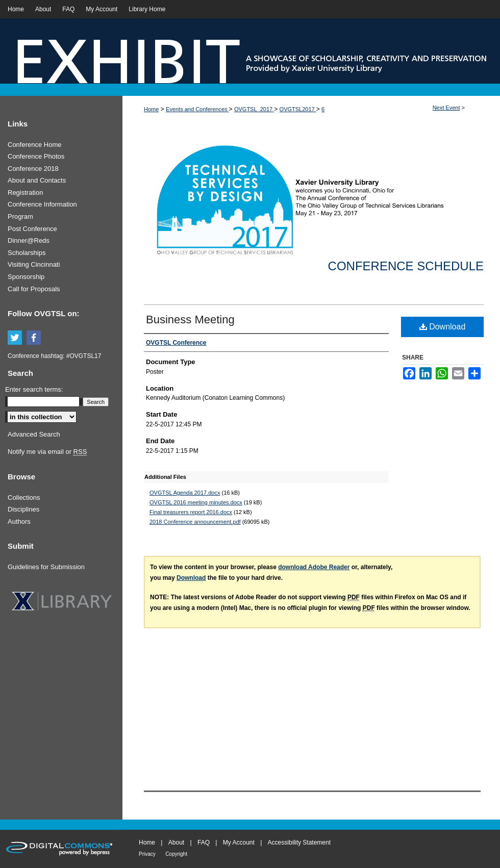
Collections (24, 497)
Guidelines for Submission (46, 567)
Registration (25, 193)
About (176, 843)
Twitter (16, 338)
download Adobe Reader (314, 567)
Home (151, 109)
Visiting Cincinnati (34, 264)
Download (443, 327)
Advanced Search (34, 434)
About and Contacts (37, 180)
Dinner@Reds (29, 240)
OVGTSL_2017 (254, 109)
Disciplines (23, 509)
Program (20, 216)
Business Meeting (190, 320)
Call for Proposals (34, 289)
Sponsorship (26, 277)
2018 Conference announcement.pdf (195, 522)
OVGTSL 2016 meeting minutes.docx (196, 502)
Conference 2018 (33, 169)
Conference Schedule (406, 266)
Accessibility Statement (299, 843)
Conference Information (42, 204)
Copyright (176, 854)
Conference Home (35, 145)
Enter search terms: (34, 389)
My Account (239, 843)
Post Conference (32, 229)
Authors (19, 521)
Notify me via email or (47, 452)
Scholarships (27, 253)
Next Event (446, 108)
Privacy (147, 854)
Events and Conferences (197, 109)
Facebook (35, 338)
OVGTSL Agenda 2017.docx (185, 493)
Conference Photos (36, 156)
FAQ (204, 843)
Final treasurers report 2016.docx (191, 512)
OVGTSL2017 (298, 109)
